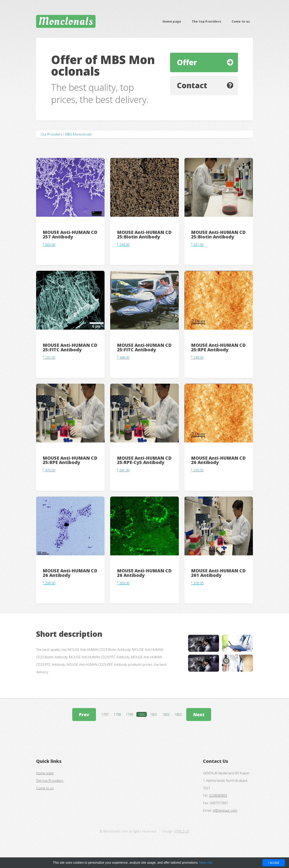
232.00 (49, 357)
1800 (142, 714)
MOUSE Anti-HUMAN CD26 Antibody (218, 460)
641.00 (123, 470)
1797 (105, 714)
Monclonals (66, 21)
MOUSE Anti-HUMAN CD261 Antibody (218, 573)
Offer (187, 62)
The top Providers (206, 21)
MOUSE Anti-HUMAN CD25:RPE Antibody (218, 347)
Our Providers (51, 134)
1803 (178, 714)
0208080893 (218, 795)
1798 (117, 714)
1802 (166, 714)
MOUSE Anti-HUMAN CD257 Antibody (70, 234)
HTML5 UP (182, 831)
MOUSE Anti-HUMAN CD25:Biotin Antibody (144, 234)
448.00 (123, 357)
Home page (172, 21)
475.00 (49, 470)
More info (206, 863)
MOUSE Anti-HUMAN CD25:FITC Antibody (70, 347)
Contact (192, 85)
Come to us (241, 21)
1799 (129, 714)
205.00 (197, 470)
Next (199, 715)
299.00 (49, 583)
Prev (84, 715)
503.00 (49, 245)
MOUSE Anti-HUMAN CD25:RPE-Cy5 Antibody (144, 460)
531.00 (197, 245)
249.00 (123, 245)
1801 (154, 714)
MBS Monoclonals (79, 134)
